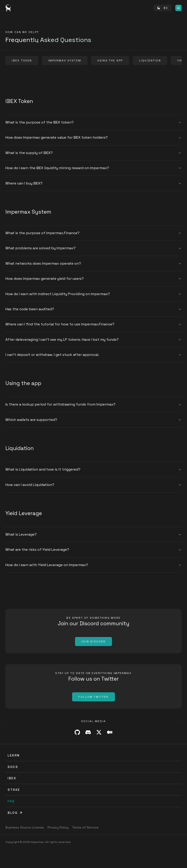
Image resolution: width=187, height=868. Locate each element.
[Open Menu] (178, 8)
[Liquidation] (150, 61)
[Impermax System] (65, 61)
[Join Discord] (94, 642)
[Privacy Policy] (58, 827)
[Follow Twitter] (93, 697)
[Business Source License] (25, 827)
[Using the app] (110, 61)
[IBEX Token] (22, 61)
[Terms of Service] (85, 827)
